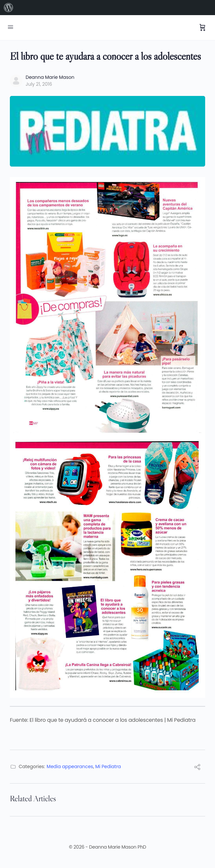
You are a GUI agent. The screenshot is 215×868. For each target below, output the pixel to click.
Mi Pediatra (108, 766)
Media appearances (70, 766)
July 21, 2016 (39, 84)
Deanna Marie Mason (50, 77)
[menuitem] (9, 8)
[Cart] (203, 28)
